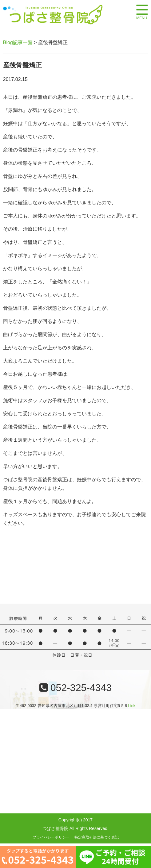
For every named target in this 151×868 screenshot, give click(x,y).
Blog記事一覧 (18, 42)
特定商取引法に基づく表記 (97, 837)
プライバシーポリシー (51, 837)
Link (132, 706)
